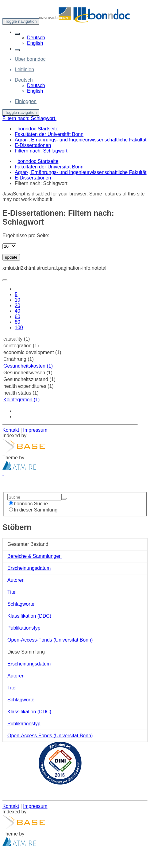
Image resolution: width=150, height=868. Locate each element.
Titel (12, 592)
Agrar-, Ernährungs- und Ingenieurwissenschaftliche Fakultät (81, 172)
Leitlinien (24, 69)
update (11, 257)
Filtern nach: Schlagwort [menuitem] (41, 151)
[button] (17, 34)
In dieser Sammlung (33, 510)
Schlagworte (21, 604)
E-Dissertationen (33, 178)
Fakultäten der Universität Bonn (49, 167)
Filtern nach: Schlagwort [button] (29, 118)
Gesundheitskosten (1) (28, 366)
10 (17, 300)
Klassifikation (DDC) (29, 616)
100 (19, 328)
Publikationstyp (24, 628)
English (35, 43)
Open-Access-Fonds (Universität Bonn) (50, 640)
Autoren (16, 580)
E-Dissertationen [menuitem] (33, 145)
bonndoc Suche (28, 504)
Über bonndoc (30, 59)
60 (17, 316)
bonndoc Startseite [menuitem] (37, 129)
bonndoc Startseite (38, 161)
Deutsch (36, 38)
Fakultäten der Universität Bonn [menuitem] (49, 134)
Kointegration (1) (21, 400)
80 (17, 322)
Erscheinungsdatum (29, 568)
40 (17, 311)
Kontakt (11, 430)
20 (17, 305)
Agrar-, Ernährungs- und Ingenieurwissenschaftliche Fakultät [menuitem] (81, 140)
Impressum (35, 430)
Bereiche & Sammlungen (35, 556)
